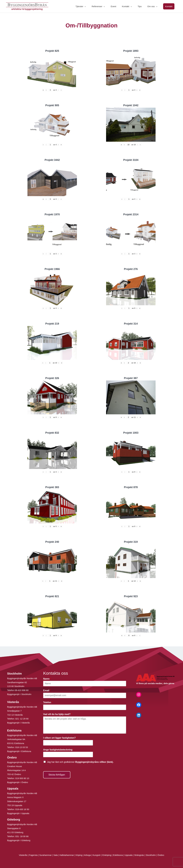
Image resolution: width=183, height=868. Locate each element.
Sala (56, 855)
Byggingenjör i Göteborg (19, 840)
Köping (79, 855)
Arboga (87, 855)
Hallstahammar (67, 855)
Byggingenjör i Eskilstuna (19, 751)
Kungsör (97, 855)
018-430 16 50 (22, 809)
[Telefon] (85, 707)
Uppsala (128, 855)
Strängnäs (139, 855)
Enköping (107, 855)
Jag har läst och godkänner (80, 762)
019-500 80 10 (22, 778)
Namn (47, 679)
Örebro (161, 855)
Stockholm (151, 855)
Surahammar (46, 855)
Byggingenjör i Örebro (18, 782)
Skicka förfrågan (57, 775)
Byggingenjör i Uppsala (18, 813)
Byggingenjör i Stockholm (19, 694)
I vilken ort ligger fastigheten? (60, 738)
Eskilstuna (118, 855)
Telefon (48, 702)
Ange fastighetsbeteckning (59, 750)
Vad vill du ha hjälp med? (58, 714)
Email (47, 690)
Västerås (23, 855)
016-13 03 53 (21, 747)
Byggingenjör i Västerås (18, 723)
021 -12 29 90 (22, 719)
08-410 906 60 (22, 690)
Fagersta (33, 855)
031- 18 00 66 (22, 836)
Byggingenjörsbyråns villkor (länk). (94, 762)
